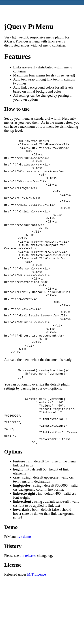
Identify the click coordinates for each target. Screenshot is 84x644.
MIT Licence (37, 631)
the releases (28, 612)
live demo (24, 593)
